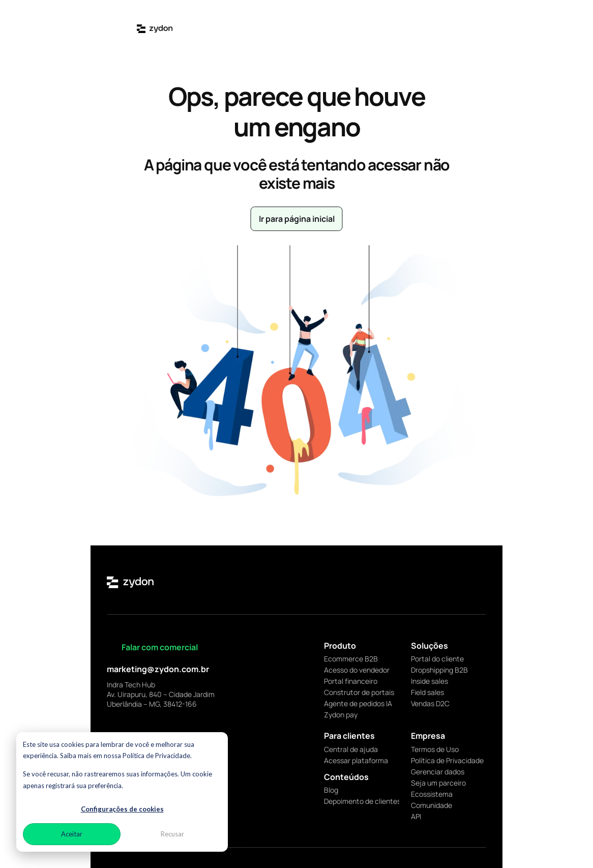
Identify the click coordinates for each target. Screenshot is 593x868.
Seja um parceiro (438, 783)
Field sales (427, 692)
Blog (331, 790)
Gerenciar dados (438, 772)
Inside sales (429, 681)
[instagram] (411, 582)
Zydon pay (341, 715)
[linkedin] (428, 582)
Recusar (172, 834)
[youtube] (480, 582)
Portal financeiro (351, 681)
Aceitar (72, 834)
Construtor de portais (359, 692)
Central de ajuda (351, 749)
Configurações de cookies (122, 809)
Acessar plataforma (356, 760)
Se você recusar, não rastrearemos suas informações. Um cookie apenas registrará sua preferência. (117, 780)
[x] (446, 582)
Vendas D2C (430, 703)
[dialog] (122, 792)
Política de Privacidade (447, 760)
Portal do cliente (437, 659)
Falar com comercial (160, 647)
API (416, 816)
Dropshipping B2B (439, 670)
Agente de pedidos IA (358, 703)
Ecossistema (432, 794)
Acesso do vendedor (357, 670)
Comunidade (432, 805)
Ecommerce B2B (351, 659)
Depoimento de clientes (362, 801)
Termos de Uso (435, 749)
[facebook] (463, 582)
